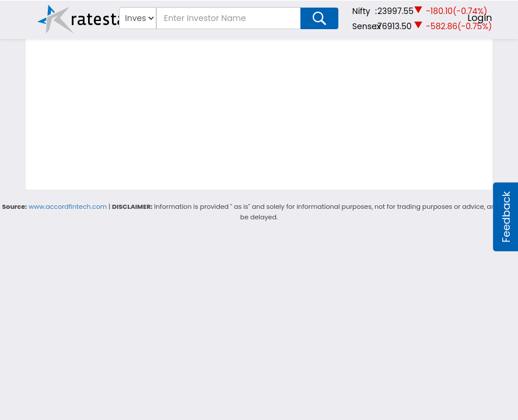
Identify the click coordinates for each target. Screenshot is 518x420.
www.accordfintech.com (68, 206)
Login (480, 18)
